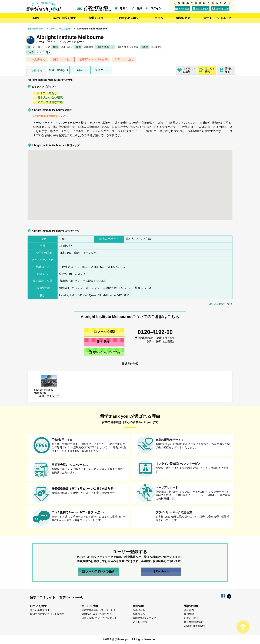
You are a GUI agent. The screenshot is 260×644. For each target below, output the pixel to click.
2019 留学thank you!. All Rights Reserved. (131, 639)
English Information (195, 626)
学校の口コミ (97, 18)
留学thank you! (35, 29)
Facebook (161, 572)
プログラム (102, 70)
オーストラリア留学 (60, 29)
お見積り (104, 342)
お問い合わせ (191, 618)
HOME (36, 18)
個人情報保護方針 (194, 622)
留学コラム (139, 614)
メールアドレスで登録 (98, 572)
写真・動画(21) (58, 70)
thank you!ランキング (144, 618)
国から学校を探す (65, 18)
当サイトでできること (217, 18)
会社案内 (189, 610)
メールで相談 (104, 332)
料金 (80, 70)
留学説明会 (183, 18)
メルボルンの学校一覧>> (219, 304)
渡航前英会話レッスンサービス (99, 610)
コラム (159, 18)
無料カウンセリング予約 (104, 352)
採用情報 (189, 614)
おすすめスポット (130, 18)
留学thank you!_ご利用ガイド (98, 614)
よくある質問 (140, 622)
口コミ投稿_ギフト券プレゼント (99, 618)
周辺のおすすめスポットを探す (47, 614)
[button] (197, 183)
